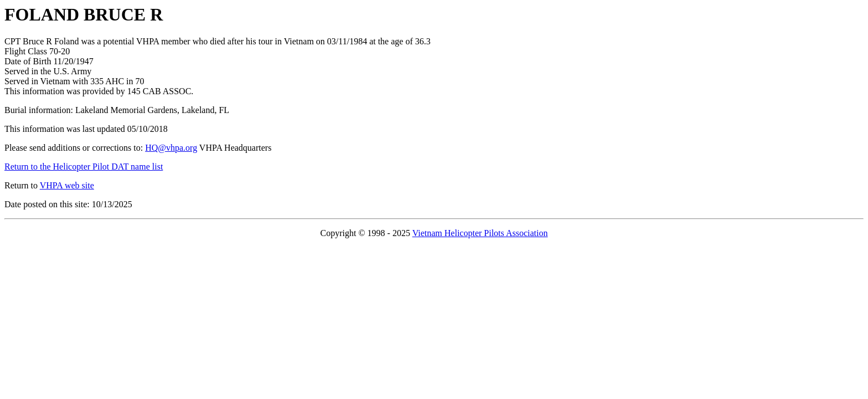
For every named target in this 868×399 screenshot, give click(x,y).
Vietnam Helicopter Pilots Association (480, 233)
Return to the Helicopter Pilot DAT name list (84, 167)
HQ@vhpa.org (171, 148)
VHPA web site (67, 185)
